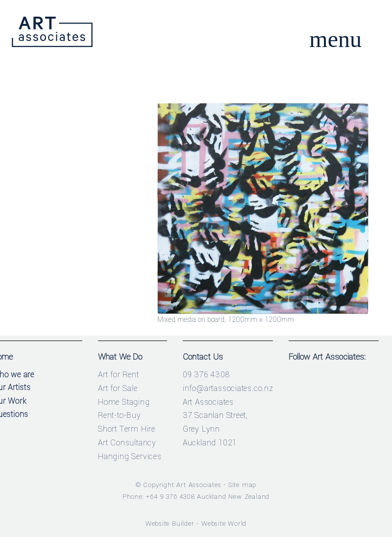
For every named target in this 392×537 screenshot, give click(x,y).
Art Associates (199, 485)
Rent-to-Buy (120, 415)
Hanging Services (130, 456)
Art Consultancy (127, 443)
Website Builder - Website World (196, 524)
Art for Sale (118, 388)
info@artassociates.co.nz (228, 388)
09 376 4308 (206, 375)
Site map (242, 485)
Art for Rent (119, 375)
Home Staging (124, 402)
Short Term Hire (127, 429)
